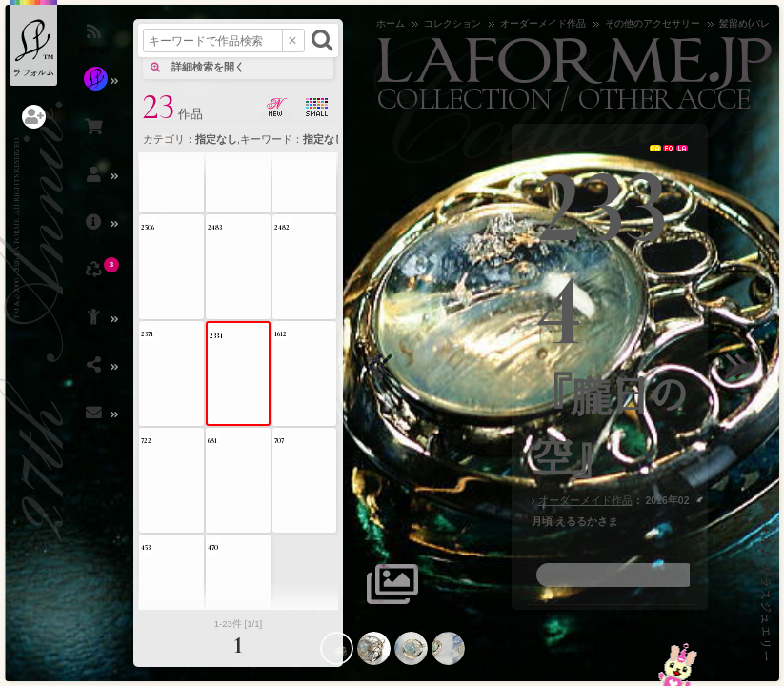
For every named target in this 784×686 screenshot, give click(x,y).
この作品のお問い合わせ (624, 575)
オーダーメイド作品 (585, 500)
